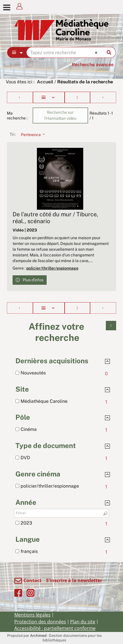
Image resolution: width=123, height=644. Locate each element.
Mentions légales (32, 615)
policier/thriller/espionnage (52, 268)
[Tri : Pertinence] (31, 134)
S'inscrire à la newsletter (74, 580)
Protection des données (40, 622)
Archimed (38, 636)
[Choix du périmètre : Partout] (17, 52)
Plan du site (83, 622)
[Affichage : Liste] (49, 97)
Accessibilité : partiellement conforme (55, 628)
